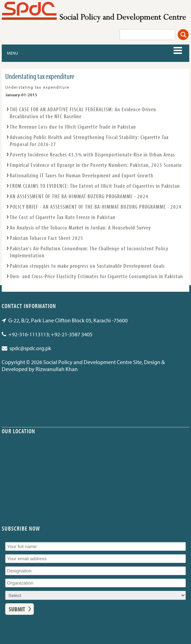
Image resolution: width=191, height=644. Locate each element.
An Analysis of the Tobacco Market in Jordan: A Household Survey (80, 227)
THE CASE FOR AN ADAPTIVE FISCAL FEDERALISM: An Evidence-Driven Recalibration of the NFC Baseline (83, 113)
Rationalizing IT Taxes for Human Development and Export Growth (82, 175)
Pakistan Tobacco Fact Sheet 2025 (47, 238)
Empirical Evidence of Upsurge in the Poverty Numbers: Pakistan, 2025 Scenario (96, 165)
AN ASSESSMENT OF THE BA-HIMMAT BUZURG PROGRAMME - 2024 (79, 196)
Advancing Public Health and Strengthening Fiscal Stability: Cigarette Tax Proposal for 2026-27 (89, 140)
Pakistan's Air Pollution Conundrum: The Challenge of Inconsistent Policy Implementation (89, 252)
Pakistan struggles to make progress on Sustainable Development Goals (87, 266)
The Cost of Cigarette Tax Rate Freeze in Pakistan (63, 217)
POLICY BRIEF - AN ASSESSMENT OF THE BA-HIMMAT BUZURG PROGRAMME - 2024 (96, 207)
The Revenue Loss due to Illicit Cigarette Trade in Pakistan (73, 127)
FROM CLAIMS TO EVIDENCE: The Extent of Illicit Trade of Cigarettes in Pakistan (95, 186)
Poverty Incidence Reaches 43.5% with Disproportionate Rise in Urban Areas (92, 154)
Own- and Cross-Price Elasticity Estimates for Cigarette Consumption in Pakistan (96, 276)
